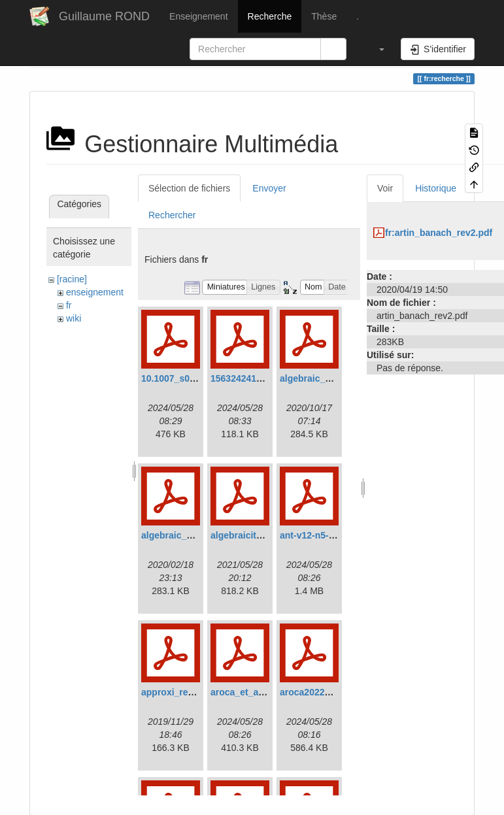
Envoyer (269, 188)
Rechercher (172, 215)
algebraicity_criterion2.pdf (268, 535)
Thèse (324, 16)
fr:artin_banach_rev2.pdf (439, 233)
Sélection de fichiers (189, 188)
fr (69, 305)
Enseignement (199, 16)
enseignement (95, 292)
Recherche (270, 16)
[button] (375, 49)
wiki (74, 318)
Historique (436, 188)
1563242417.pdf (244, 378)
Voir (385, 188)
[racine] (72, 279)
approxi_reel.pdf (177, 692)
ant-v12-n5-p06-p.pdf (325, 535)
